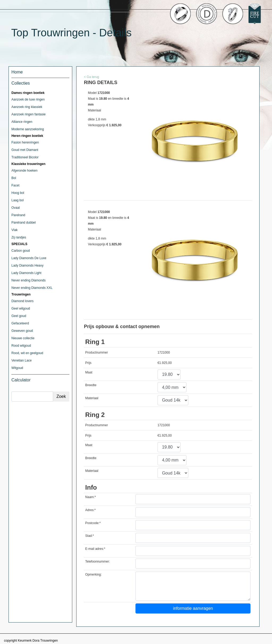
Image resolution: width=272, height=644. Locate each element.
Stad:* (90, 536)
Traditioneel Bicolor (25, 157)
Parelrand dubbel (24, 223)
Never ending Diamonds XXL (32, 288)
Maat (89, 372)
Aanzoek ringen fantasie (29, 114)
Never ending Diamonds (29, 280)
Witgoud (17, 368)
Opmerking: (93, 575)
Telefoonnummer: (98, 562)
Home (17, 72)
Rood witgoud (21, 346)
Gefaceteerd (20, 323)
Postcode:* (93, 523)
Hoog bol (18, 193)
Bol (14, 178)
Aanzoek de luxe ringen (28, 99)
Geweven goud (22, 331)
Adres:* (90, 510)
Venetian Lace (22, 360)
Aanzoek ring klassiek (27, 107)
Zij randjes (19, 237)
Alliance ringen (22, 122)
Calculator (21, 380)
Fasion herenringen (25, 142)
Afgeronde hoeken (24, 171)
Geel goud (19, 316)
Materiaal (92, 398)
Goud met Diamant (25, 150)
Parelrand (18, 215)
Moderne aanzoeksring (28, 129)
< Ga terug (92, 77)
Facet (15, 185)
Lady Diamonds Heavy (27, 266)
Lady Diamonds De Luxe (29, 258)
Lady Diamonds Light (26, 273)
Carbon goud (21, 251)
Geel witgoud (21, 308)
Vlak (14, 230)
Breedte (91, 385)
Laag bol (18, 200)
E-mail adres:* (95, 549)
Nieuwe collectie (23, 338)
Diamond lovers (22, 301)
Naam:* (91, 497)
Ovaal (16, 208)
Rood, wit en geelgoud (27, 353)
